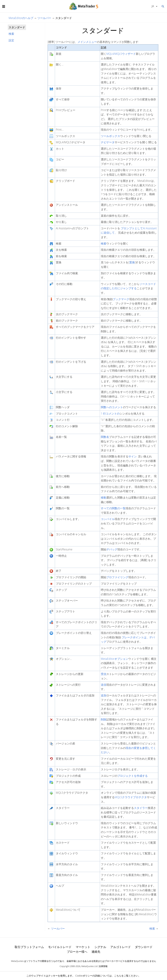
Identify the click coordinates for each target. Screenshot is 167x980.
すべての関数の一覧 (113, 508)
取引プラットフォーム (29, 947)
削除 (104, 719)
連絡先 (96, 952)
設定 (11, 40)
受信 (104, 674)
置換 (132, 262)
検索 (11, 34)
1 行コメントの (110, 414)
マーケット (83, 947)
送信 (104, 685)
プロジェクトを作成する (133, 776)
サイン (133, 456)
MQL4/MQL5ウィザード (121, 54)
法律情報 (103, 966)
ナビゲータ (108, 142)
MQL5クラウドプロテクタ (131, 797)
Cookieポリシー (84, 976)
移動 (104, 498)
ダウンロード (144, 947)
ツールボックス (110, 136)
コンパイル (108, 519)
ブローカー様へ (77, 952)
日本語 (153, 6)
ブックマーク (121, 299)
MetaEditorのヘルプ (21, 18)
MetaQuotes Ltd (89, 966)
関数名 (105, 437)
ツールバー (44, 18)
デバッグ (112, 549)
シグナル (100, 947)
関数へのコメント (112, 407)
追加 (104, 695)
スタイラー (141, 808)
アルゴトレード (121, 947)
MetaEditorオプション (115, 659)
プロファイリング (117, 577)
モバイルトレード (60, 947)
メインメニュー (87, 42)
